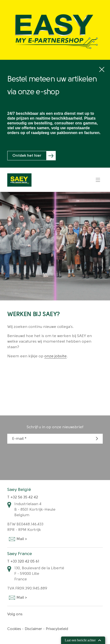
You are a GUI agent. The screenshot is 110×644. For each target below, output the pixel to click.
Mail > (12, 539)
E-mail (18, 439)
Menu (98, 180)
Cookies (14, 629)
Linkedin (37, 614)
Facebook (31, 614)
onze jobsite (55, 356)
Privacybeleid (57, 629)
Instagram (45, 614)
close (102, 70)
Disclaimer (33, 629)
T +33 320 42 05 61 (23, 562)
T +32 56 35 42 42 (23, 497)
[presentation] (44, 458)
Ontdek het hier (27, 156)
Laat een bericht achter (83, 640)
